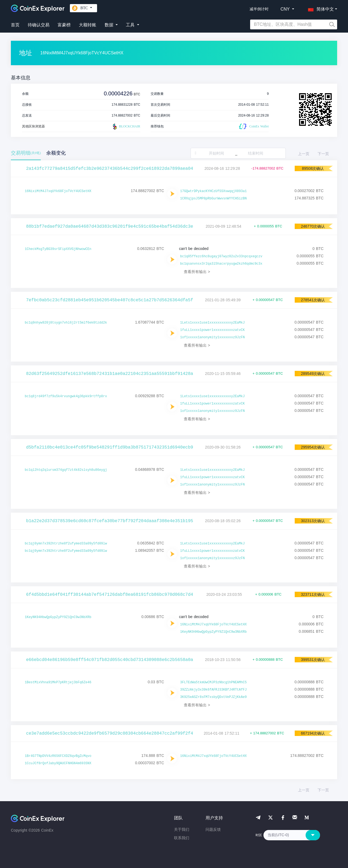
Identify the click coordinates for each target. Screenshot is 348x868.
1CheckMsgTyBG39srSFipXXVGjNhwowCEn (58, 249)
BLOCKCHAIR (126, 127)
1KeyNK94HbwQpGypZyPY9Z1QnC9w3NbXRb (58, 617)
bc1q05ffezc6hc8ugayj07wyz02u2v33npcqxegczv (221, 256)
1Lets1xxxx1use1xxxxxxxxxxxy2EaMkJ (213, 323)
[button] (320, 8)
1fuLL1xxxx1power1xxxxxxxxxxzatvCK (213, 330)
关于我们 (182, 829)
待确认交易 (39, 25)
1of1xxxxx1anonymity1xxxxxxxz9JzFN (213, 337)
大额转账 (88, 25)
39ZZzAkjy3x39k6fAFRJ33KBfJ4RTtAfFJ (214, 690)
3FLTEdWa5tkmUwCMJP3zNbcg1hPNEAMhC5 (214, 682)
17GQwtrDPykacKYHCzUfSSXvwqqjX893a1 (214, 191)
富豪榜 (64, 25)
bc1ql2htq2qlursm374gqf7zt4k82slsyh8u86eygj (66, 470)
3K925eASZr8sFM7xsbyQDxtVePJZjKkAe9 (214, 697)
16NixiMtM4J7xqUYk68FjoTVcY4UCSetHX (58, 191)
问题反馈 (213, 829)
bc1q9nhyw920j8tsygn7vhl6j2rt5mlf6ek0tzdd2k (66, 323)
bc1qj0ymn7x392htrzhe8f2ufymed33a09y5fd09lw (66, 544)
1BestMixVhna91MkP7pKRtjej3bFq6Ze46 (58, 682)
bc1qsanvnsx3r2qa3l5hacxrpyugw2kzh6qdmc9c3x (221, 264)
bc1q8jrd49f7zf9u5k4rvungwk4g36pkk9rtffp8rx (66, 396)
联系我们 (182, 838)
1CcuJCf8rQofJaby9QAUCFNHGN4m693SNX (58, 763)
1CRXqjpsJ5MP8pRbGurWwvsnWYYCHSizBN (214, 199)
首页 (15, 25)
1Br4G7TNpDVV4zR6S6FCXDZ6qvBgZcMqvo (58, 756)
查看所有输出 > (197, 272)
